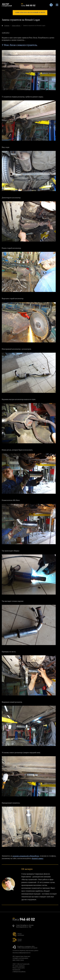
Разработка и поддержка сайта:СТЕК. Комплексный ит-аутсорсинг (27, 947)
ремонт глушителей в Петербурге (26, 856)
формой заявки (37, 858)
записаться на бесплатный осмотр (30, 13)
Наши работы (16, 25)
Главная (7, 25)
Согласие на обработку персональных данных (26, 950)
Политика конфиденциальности (22, 953)
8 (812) (28, 5)
